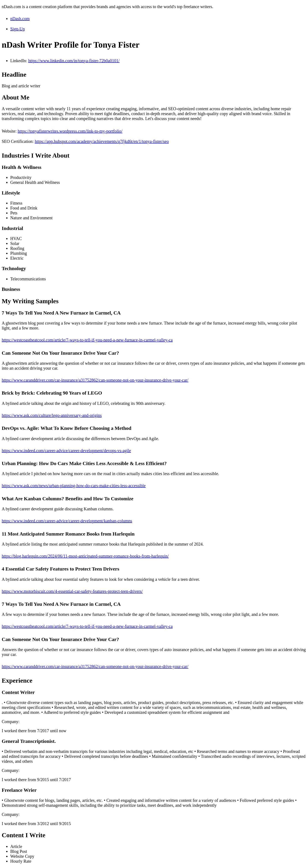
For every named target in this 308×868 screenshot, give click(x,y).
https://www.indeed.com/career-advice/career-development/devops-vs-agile (66, 451)
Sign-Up (18, 29)
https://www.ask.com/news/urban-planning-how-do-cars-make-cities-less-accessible (74, 486)
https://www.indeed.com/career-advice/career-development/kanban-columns (67, 521)
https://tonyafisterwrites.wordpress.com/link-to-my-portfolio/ (70, 131)
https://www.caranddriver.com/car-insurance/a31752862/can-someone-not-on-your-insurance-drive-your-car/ (95, 380)
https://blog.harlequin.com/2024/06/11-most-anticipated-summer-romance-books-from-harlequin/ (85, 556)
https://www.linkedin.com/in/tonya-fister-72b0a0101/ (74, 61)
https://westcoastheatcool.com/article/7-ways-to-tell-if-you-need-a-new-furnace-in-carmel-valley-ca (87, 340)
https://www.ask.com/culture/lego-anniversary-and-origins (52, 415)
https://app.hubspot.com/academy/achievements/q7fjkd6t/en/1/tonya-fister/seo (102, 141)
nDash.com (20, 19)
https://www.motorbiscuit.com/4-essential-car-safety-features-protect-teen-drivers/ (72, 591)
